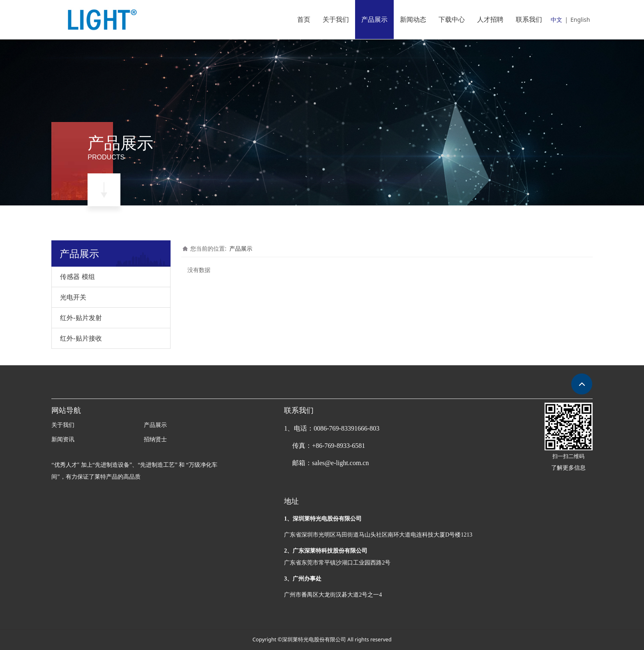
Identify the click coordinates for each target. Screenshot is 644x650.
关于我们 (336, 19)
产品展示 (374, 19)
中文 (556, 20)
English (580, 20)
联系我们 (529, 19)
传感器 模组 (77, 277)
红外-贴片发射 (81, 318)
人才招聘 (490, 19)
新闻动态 (413, 19)
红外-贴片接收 (81, 338)
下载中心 (452, 19)
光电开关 (73, 297)
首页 (304, 19)
